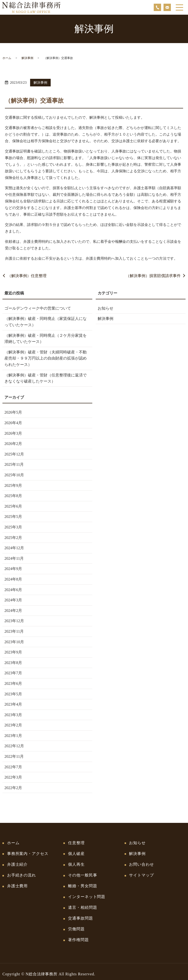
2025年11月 (14, 464)
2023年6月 (13, 683)
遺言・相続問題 (83, 904)
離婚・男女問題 (83, 884)
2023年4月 (13, 704)
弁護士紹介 (18, 863)
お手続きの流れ (22, 874)
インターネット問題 (87, 894)
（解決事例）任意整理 (27, 276)
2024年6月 (13, 590)
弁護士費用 (18, 884)
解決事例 (27, 58)
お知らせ (106, 308)
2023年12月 (14, 621)
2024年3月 (13, 600)
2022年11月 (14, 756)
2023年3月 (13, 715)
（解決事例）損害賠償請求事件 (153, 276)
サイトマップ (142, 874)
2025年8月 (13, 496)
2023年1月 (13, 736)
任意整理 (77, 843)
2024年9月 (13, 569)
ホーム (7, 58)
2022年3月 (13, 777)
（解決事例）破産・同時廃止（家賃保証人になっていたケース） (46, 322)
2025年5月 (13, 517)
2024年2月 (13, 611)
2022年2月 (13, 788)
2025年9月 (13, 485)
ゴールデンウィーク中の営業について (38, 308)
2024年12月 (14, 548)
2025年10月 (14, 475)
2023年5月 (13, 694)
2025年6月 (13, 506)
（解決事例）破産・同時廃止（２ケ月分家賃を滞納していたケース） (46, 339)
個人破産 (77, 853)
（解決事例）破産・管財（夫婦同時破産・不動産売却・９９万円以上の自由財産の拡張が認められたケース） (46, 358)
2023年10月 (14, 642)
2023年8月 (13, 663)
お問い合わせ (142, 863)
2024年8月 (13, 579)
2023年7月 (13, 673)
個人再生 (77, 863)
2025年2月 (13, 538)
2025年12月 (14, 454)
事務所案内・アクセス (28, 853)
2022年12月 (14, 746)
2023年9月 (13, 652)
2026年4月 (13, 423)
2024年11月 (14, 558)
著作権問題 (79, 935)
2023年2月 (13, 725)
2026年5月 (13, 412)
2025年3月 (13, 527)
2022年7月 (13, 767)
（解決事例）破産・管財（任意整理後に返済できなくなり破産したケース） (46, 378)
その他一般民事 (83, 874)
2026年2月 (13, 444)
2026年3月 (13, 433)
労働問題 (77, 925)
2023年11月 (14, 631)
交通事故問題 (81, 915)
